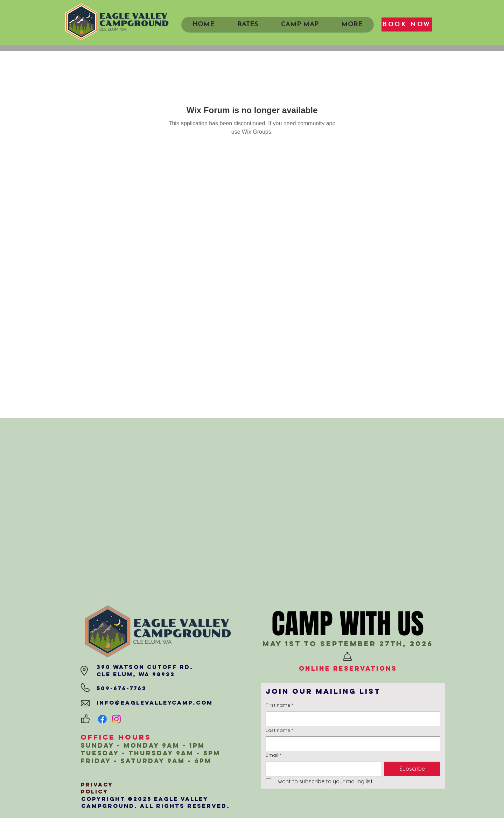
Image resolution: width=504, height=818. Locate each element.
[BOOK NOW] (407, 25)
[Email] (321, 769)
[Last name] (351, 744)
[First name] (351, 719)
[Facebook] (102, 719)
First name (279, 705)
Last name (279, 730)
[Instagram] (116, 719)
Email (273, 755)
